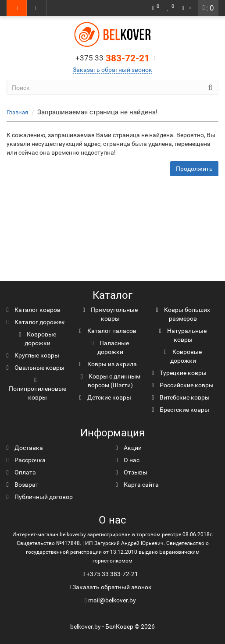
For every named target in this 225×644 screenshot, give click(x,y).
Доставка (25, 448)
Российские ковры (183, 385)
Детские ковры (105, 397)
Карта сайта (137, 485)
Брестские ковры (180, 410)
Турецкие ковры (179, 373)
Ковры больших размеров (183, 314)
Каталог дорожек (36, 322)
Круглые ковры (33, 355)
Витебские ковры (181, 397)
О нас (128, 460)
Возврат (23, 485)
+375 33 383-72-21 (112, 574)
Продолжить (194, 169)
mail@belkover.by (110, 600)
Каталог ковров (34, 310)
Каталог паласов (108, 331)
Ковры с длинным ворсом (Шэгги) (110, 381)
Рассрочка (26, 460)
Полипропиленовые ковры (37, 389)
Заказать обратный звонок (112, 70)
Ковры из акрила (108, 364)
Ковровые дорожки (37, 339)
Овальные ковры (36, 368)
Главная (17, 112)
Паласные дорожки (110, 347)
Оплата (21, 472)
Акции (129, 448)
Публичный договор (40, 497)
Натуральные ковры (183, 335)
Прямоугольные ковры (110, 314)
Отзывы (132, 472)
